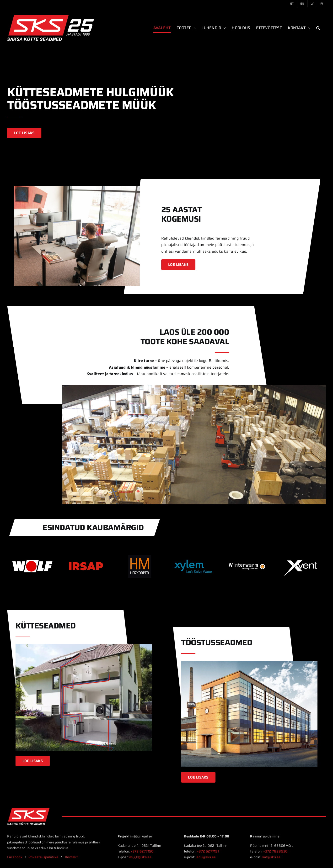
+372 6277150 (142, 851)
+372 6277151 (208, 851)
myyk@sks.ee (141, 857)
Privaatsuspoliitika (43, 857)
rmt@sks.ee (271, 857)
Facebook (15, 857)
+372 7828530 (275, 851)
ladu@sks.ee (206, 857)
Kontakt (72, 857)
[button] (318, 28)
